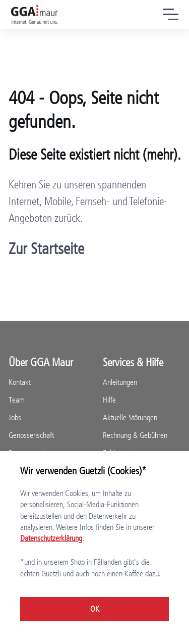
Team (17, 400)
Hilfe (109, 400)
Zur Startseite (46, 249)
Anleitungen (120, 382)
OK (95, 609)
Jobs (15, 417)
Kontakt (20, 382)
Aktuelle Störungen (130, 417)
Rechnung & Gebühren (135, 435)
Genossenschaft (31, 435)
